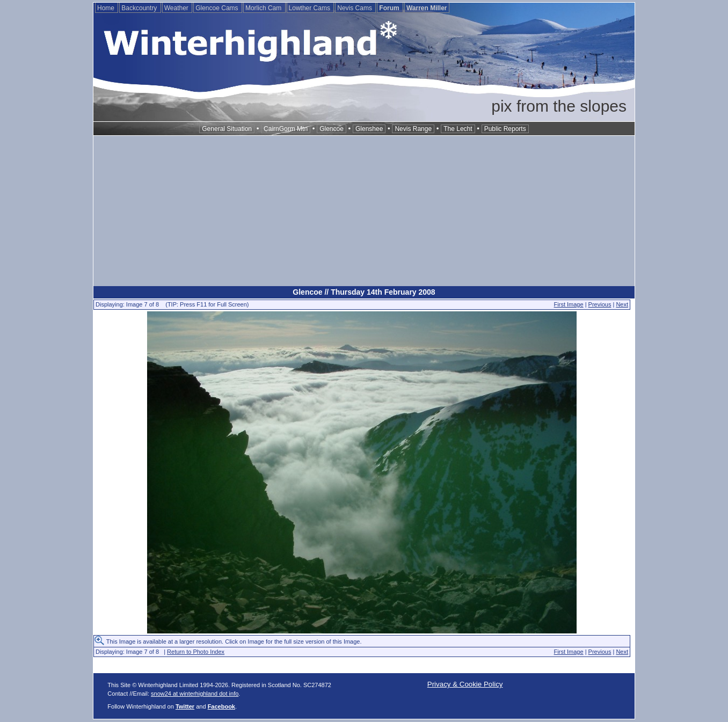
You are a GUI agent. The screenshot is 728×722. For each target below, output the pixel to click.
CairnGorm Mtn (286, 129)
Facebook (221, 706)
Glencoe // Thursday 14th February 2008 (364, 292)
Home (107, 8)
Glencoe (332, 129)
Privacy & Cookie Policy (465, 684)
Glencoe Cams (218, 8)
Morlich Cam (264, 8)
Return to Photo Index (196, 652)
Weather (177, 8)
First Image (569, 304)
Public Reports (505, 129)
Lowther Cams (311, 8)
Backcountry (140, 8)
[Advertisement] (364, 211)
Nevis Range (413, 129)
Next (622, 304)
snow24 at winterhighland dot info (195, 694)
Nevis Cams (355, 8)
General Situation (227, 129)
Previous (600, 304)
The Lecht (458, 129)
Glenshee (369, 129)
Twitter (185, 706)
